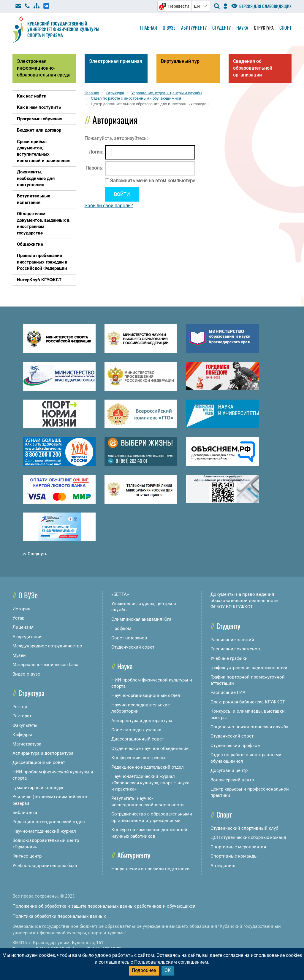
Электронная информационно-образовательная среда (44, 68)
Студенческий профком (236, 746)
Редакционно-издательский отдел (49, 822)
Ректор (20, 707)
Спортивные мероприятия (238, 847)
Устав (19, 618)
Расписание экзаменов (235, 649)
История (21, 609)
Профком (121, 628)
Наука (242, 28)
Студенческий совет (133, 647)
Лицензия (23, 627)
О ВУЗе (28, 595)
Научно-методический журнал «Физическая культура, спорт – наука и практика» (150, 783)
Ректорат (22, 716)
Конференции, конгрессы (138, 758)
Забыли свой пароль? (109, 206)
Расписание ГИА (228, 692)
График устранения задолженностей (249, 668)
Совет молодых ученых (136, 730)
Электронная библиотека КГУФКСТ (248, 702)
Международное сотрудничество (47, 646)
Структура (264, 28)
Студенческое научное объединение (150, 748)
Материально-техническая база (45, 665)
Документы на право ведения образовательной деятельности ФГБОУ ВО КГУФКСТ (244, 601)
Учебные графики (229, 658)
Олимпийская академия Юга (141, 619)
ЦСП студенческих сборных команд (248, 837)
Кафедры (22, 735)
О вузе (169, 28)
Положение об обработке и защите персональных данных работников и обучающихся (104, 906)
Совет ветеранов (129, 638)
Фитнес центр (27, 856)
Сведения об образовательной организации (253, 68)
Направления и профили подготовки (151, 869)
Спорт (285, 28)
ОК (168, 970)
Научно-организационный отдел (146, 695)
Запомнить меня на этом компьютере (152, 181)
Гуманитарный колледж (38, 788)
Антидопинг (223, 866)
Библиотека (25, 813)
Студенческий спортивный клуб (244, 828)
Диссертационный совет (39, 762)
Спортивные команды (234, 856)
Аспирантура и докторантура (43, 753)
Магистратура (27, 744)
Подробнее (144, 970)
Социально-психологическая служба (249, 727)
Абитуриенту (194, 28)
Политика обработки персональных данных (59, 916)
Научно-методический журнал (44, 831)
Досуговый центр (229, 770)
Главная (149, 28)
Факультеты (25, 725)
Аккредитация (27, 637)
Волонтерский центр (232, 780)
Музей (19, 655)
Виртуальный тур (180, 61)
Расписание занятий (232, 640)
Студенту (221, 28)
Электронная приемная (116, 61)
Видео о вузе (26, 674)
